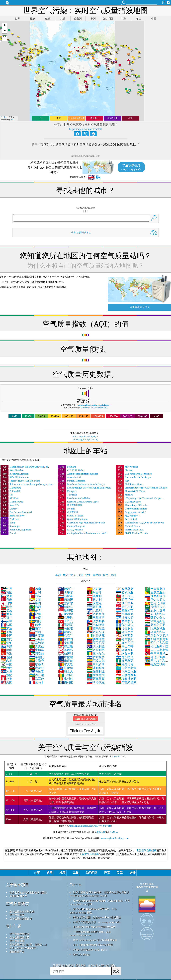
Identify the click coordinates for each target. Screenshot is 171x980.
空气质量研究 (17, 904)
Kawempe (10, 526)
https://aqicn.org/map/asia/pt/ (85, 129)
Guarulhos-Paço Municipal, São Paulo (82, 523)
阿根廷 (94, 607)
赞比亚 (37, 646)
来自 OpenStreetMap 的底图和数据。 (94, 945)
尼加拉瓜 (125, 657)
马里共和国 (155, 632)
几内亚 (66, 675)
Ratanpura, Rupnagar (16, 530)
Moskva (125, 495)
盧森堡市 (125, 610)
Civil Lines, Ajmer (129, 484)
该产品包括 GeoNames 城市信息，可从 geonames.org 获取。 (93, 911)
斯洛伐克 (96, 682)
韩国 (6, 664)
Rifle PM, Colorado (15, 477)
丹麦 (6, 600)
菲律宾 (66, 607)
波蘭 (6, 675)
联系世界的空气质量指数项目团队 (28, 892)
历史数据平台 (17, 951)
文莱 (35, 600)
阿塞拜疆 (96, 679)
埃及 (6, 610)
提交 (116, 971)
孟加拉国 (96, 675)
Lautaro (9, 509)
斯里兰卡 (125, 600)
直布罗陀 (125, 643)
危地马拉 (125, 625)
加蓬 (6, 628)
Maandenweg (12, 502)
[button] (4, 26)
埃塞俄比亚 (126, 679)
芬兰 (6, 621)
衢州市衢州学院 (70, 505)
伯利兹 (66, 682)
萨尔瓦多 (96, 657)
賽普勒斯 (125, 589)
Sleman (124, 470)
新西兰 (66, 589)
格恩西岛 (125, 636)
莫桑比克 (125, 664)
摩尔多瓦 (125, 621)
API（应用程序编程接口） (24, 948)
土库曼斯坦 (155, 589)
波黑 (35, 614)
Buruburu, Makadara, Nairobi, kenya (81, 484)
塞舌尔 (66, 603)
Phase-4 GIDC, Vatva (131, 491)
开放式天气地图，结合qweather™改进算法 (97, 917)
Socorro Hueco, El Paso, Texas (20, 481)
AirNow (116, 756)
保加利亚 (96, 671)
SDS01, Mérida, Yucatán (132, 533)
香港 (6, 653)
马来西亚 (125, 650)
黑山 (6, 650)
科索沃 (37, 636)
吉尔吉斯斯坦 (157, 650)
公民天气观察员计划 (84, 922)
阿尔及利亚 (155, 628)
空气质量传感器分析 (21, 918)
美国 (6, 682)
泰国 (35, 603)
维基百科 (101, 832)
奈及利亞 (125, 661)
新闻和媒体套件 (18, 896)
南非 (35, 628)
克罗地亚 (125, 607)
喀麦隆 (66, 664)
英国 (6, 592)
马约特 (37, 643)
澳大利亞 (96, 646)
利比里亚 (125, 603)
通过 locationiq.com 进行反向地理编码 (95, 940)
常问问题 (14, 926)
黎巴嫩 (66, 646)
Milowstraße (127, 467)
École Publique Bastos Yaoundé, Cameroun (84, 488)
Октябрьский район (131, 509)
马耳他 (37, 679)
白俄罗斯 (96, 664)
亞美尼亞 (96, 643)
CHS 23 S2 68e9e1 (71, 470)
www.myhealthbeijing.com (115, 838)
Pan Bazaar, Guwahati (16, 512)
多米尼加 (96, 614)
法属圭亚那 (155, 592)
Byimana (67, 467)
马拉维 (66, 628)
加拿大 (66, 671)
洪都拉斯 (125, 618)
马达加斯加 (155, 600)
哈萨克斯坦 (126, 668)
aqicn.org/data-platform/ (86, 439)
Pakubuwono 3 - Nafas (74, 498)
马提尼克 (125, 632)
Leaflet (4, 117)
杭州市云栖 (68, 512)
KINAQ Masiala (70, 530)
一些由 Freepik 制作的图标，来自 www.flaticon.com (90, 933)
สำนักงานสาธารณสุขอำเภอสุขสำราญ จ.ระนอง (27, 484)
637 (7, 495)
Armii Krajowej (13, 516)
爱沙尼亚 (125, 592)
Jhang (8, 523)
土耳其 (66, 621)
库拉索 (66, 657)
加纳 (6, 632)
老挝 (6, 657)
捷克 (6, 596)
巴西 (35, 607)
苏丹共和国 (155, 614)
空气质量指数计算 (19, 937)
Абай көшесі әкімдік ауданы (78, 474)
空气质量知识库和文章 (22, 911)
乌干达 (66, 618)
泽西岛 (66, 650)
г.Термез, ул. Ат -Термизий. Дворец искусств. (139, 500)
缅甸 (6, 643)
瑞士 (35, 625)
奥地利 (94, 596)
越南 (35, 589)
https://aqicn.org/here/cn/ (85, 156)
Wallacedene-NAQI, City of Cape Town (140, 523)
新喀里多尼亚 (157, 639)
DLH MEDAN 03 (128, 502)
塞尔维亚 (96, 632)
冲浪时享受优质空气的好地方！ (90, 950)
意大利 (94, 600)
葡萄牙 (66, 600)
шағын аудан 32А (130, 530)
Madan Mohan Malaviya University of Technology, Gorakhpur (24, 468)
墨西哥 (66, 625)
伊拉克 (94, 603)
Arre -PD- (10, 505)
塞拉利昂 (96, 650)
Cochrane (10, 519)
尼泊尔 (66, 614)
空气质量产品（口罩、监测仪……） (29, 944)
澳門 (6, 639)
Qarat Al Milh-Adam (73, 519)
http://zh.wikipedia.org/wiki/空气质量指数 (90, 826)
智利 (35, 632)
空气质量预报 (17, 941)
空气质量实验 (17, 915)
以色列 (94, 610)
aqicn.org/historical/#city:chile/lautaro (94, 405)
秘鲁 (6, 679)
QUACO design (82, 954)
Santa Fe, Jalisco (71, 516)
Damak (9, 533)
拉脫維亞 (125, 614)
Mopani (67, 509)
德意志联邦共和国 (157, 666)
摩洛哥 (37, 664)
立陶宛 (37, 661)
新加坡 (66, 610)
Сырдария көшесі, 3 (131, 512)
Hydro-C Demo (128, 526)
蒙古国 (66, 639)
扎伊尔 (66, 668)
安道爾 (66, 643)
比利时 (66, 679)
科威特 (37, 639)
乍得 (35, 618)
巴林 (35, 596)
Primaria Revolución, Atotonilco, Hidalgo (141, 488)
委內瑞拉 (96, 639)
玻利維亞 (96, 668)
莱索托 (37, 657)
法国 (6, 625)
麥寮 (123, 481)
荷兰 (6, 618)
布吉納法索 (126, 682)
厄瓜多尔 (96, 661)
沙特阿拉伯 (155, 607)
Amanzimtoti (69, 477)
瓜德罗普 (125, 628)
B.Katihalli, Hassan (14, 474)
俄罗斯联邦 (155, 596)
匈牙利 (66, 653)
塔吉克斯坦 (155, 621)
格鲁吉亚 (125, 653)
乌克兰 (66, 636)
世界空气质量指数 (146, 850)
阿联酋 (37, 653)
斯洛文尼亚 (155, 625)
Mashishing (11, 488)
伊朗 (6, 668)
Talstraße (68, 495)
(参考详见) (86, 794)
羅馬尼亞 (96, 628)
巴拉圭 (66, 596)
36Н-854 (9, 498)
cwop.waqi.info (111, 922)
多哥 (35, 610)
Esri (13, 119)
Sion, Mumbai (12, 470)
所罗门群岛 (155, 610)
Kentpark (68, 491)
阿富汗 (94, 592)
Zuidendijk (11, 491)
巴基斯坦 (96, 618)
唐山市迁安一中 (128, 516)
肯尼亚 (37, 668)
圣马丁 (37, 682)
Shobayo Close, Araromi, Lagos (78, 502)
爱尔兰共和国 (157, 643)
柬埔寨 (37, 650)
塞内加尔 (96, 653)
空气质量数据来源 (19, 934)
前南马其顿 (155, 603)
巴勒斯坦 (96, 625)
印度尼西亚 (126, 675)
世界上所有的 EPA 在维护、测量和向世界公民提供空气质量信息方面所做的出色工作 (99, 894)
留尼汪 (66, 632)
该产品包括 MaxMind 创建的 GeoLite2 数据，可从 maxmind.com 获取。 (100, 902)
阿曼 (6, 607)
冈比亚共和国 (157, 646)
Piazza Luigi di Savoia (131, 505)
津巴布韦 (125, 646)
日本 (6, 603)
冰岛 (6, 671)
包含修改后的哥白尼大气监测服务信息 (94, 927)
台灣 (35, 592)
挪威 (6, 614)
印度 (6, 661)
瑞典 (35, 621)
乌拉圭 (37, 671)
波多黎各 (96, 621)
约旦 (6, 589)
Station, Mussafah (72, 481)
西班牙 (94, 589)
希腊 (6, 646)
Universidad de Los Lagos (133, 477)
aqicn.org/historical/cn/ (84, 436)
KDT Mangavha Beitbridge (134, 474)
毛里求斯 (125, 639)
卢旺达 (37, 675)
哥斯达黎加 (155, 618)
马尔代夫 (125, 596)
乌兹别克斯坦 (157, 636)
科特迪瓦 (96, 636)
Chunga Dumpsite (72, 526)
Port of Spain (127, 519)
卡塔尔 (66, 592)
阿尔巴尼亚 (126, 671)
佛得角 (66, 661)
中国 (6, 636)
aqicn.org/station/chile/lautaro (94, 408)
